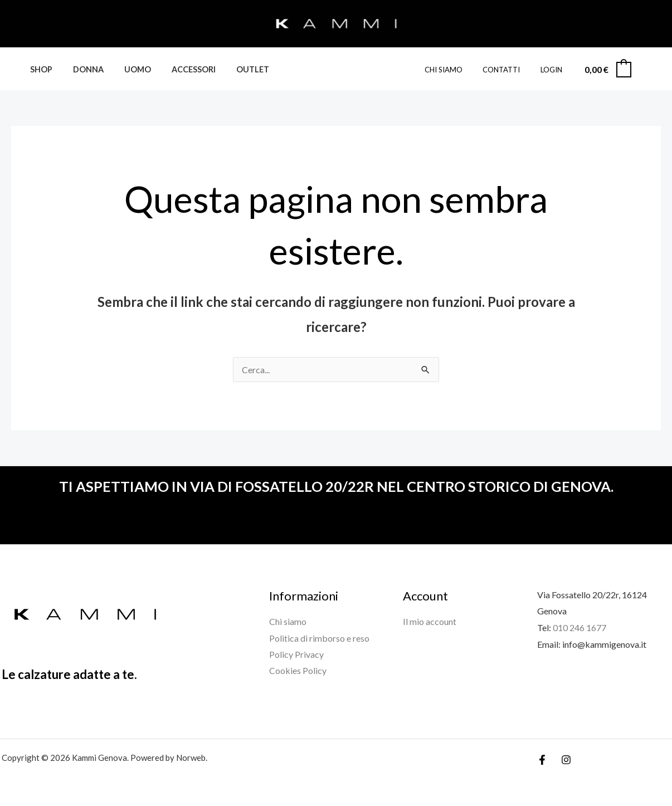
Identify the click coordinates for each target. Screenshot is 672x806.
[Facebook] (542, 760)
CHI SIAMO (458, 70)
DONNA (81, 69)
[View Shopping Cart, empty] (607, 69)
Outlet (232, 69)
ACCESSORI (177, 69)
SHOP (38, 69)
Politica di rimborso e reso (319, 638)
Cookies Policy (298, 671)
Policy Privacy (296, 654)
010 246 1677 (580, 627)
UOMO (126, 69)
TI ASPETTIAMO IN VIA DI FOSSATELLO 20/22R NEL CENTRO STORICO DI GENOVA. (336, 486)
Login (554, 70)
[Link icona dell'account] (647, 69)
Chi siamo (288, 621)
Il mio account (430, 621)
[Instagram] (566, 760)
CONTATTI (510, 70)
